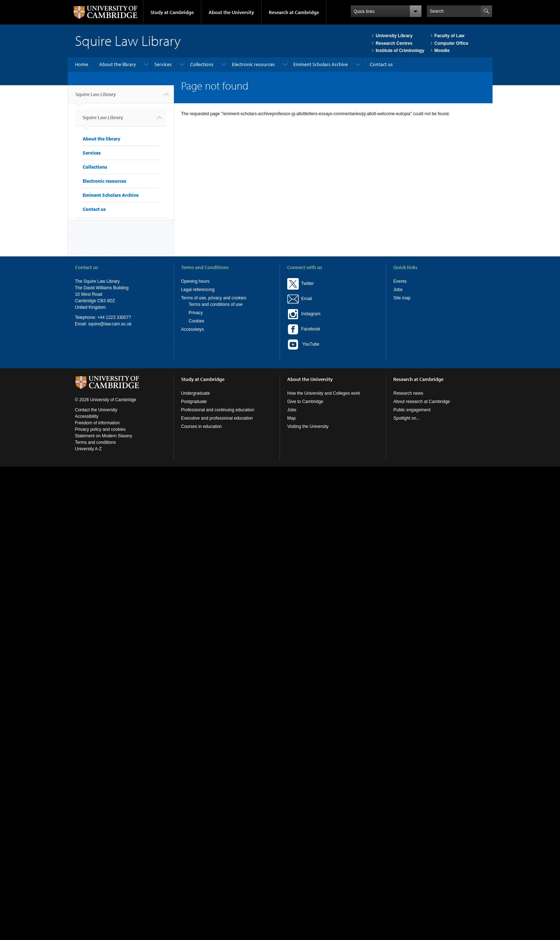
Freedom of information (97, 423)
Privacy (196, 313)
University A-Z (89, 449)
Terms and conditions (95, 442)
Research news (408, 393)
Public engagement (412, 410)
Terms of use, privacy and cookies (214, 298)
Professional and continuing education (218, 410)
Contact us (381, 64)
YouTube (303, 345)
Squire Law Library (96, 97)
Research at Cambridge (294, 12)
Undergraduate (196, 393)
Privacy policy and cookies (100, 429)
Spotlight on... (406, 418)
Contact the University (96, 410)
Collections (202, 64)
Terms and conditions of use (216, 304)
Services (163, 64)
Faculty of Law (449, 36)
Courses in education (202, 426)
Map (291, 418)
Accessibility (87, 416)
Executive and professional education (217, 418)
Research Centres (394, 43)
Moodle (442, 51)
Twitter (301, 283)
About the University (231, 12)
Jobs (398, 290)
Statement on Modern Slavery (104, 436)
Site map (402, 298)
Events (400, 281)
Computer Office (451, 43)
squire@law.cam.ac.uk (110, 324)
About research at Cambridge (422, 402)
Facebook (304, 329)
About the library (118, 64)
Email (305, 299)
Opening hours (195, 281)
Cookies (196, 321)
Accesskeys (192, 329)
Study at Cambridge (172, 12)
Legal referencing (198, 290)
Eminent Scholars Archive (321, 64)
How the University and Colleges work (324, 393)
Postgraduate (194, 402)
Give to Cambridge (305, 402)
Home (82, 64)
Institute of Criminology (400, 51)
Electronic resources (253, 64)
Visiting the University (308, 426)
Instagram (304, 314)
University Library (394, 36)
